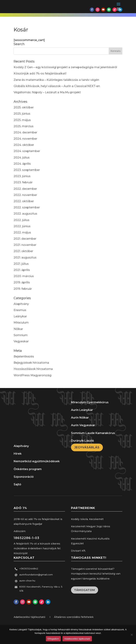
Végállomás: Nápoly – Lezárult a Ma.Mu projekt (47, 92)
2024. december (25, 132)
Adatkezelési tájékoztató (77, 639)
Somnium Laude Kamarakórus (93, 433)
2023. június (22, 176)
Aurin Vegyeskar (83, 425)
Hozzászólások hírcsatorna (33, 369)
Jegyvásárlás (87, 447)
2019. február (23, 289)
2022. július (22, 220)
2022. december (25, 189)
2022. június (22, 226)
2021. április (22, 270)
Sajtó (17, 484)
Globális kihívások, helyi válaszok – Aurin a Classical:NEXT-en (57, 86)
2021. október (23, 251)
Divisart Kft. (78, 551)
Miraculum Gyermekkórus (90, 402)
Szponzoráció (24, 477)
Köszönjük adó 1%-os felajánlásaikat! (40, 73)
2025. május (22, 120)
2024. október (24, 145)
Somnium (21, 335)
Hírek (18, 454)
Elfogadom (53, 639)
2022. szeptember (27, 207)
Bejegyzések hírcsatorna (31, 363)
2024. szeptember (27, 151)
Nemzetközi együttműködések (37, 461)
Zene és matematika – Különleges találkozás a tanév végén (56, 80)
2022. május (22, 232)
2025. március (24, 126)
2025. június (22, 114)
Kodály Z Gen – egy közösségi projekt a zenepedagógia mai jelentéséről (65, 67)
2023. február (23, 182)
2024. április (22, 164)
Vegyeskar (21, 341)
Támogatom (85, 590)
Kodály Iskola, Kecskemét (87, 519)
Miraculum (21, 323)
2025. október (24, 107)
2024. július (22, 157)
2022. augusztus (25, 214)
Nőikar (18, 329)
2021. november (25, 245)
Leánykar (20, 316)
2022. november (25, 195)
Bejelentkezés (24, 356)
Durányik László (82, 441)
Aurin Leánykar (82, 410)
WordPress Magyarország (32, 375)
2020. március (24, 276)
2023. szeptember (27, 170)
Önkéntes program (28, 469)
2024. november (25, 139)
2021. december (25, 239)
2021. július (21, 264)
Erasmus (20, 310)
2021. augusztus (25, 258)
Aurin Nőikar (80, 418)
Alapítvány (21, 304)
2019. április (22, 282)
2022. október (24, 201)
